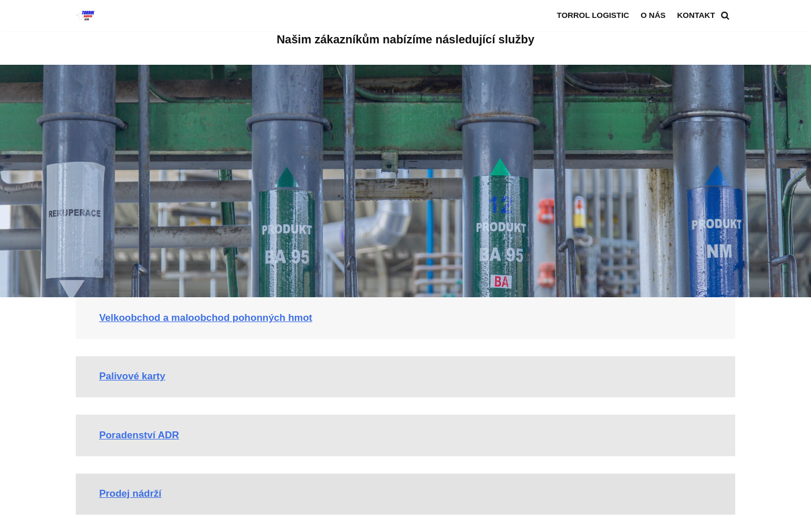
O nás (653, 15)
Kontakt (696, 15)
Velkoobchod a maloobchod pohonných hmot (205, 318)
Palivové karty (132, 376)
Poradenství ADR (139, 435)
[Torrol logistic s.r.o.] (85, 16)
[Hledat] (725, 15)
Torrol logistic (593, 15)
